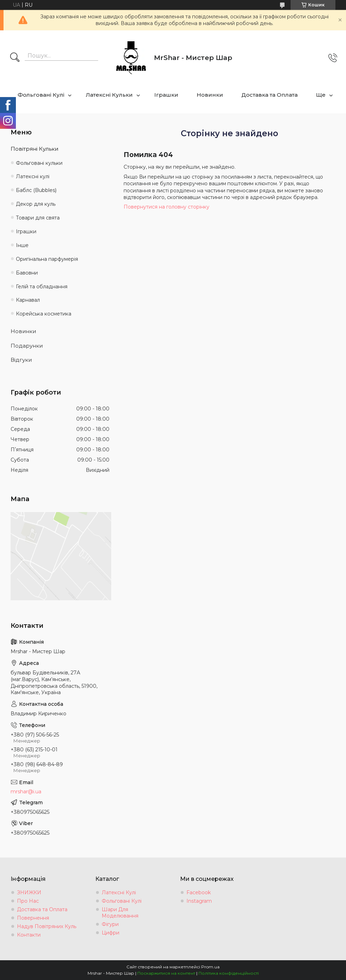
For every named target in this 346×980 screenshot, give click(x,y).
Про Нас (28, 901)
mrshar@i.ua (26, 792)
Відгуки (21, 360)
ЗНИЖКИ (29, 892)
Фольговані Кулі (41, 95)
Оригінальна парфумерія (47, 259)
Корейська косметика (44, 314)
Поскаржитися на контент (166, 973)
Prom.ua (210, 967)
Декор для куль (36, 204)
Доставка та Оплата (270, 95)
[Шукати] (15, 58)
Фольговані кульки (39, 163)
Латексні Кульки (109, 95)
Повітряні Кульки (34, 149)
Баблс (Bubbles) (36, 190)
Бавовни (27, 273)
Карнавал (28, 300)
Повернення (33, 918)
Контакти (29, 935)
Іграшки (166, 95)
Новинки (210, 95)
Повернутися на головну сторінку (166, 207)
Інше (22, 245)
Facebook (199, 892)
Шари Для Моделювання (120, 913)
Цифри (111, 933)
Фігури (110, 924)
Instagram (199, 901)
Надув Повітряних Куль (47, 926)
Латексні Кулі (119, 892)
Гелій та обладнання (42, 287)
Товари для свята (38, 218)
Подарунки (27, 346)
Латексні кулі (33, 176)
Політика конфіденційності (229, 973)
